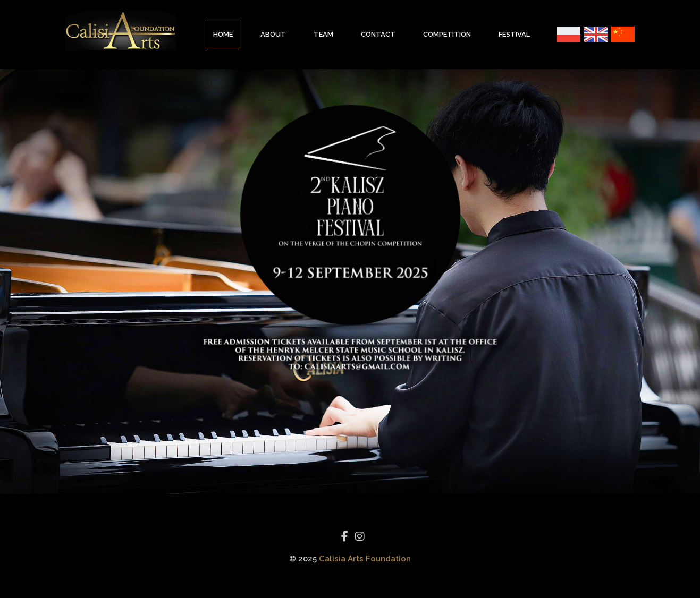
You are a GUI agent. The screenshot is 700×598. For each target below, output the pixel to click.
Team (323, 34)
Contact (378, 34)
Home (223, 34)
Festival (514, 34)
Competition (447, 34)
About (273, 34)
